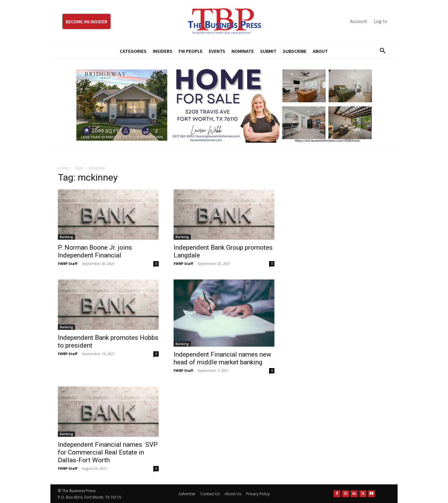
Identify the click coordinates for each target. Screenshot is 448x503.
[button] (380, 51)
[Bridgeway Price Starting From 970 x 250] (224, 104)
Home (63, 168)
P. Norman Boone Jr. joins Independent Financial (95, 251)
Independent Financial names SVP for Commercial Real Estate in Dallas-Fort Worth (108, 452)
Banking (66, 237)
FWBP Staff (68, 263)
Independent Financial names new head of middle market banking (222, 358)
